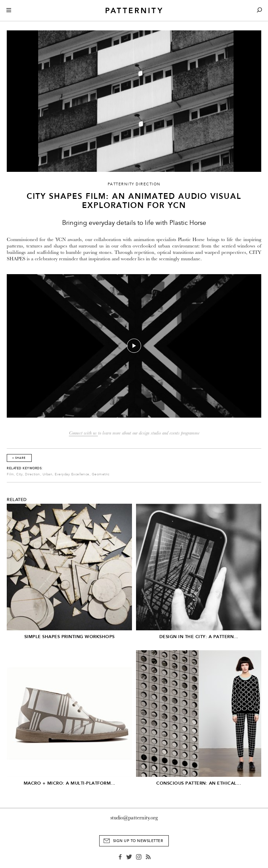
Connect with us (83, 433)
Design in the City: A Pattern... (199, 637)
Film (10, 474)
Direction (33, 474)
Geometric (101, 474)
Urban (48, 474)
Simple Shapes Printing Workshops (70, 637)
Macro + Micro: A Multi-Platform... (70, 783)
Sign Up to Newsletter (138, 841)
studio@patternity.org (134, 818)
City (19, 474)
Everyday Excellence (72, 474)
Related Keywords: (25, 468)
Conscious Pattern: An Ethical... (199, 783)
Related (17, 500)
